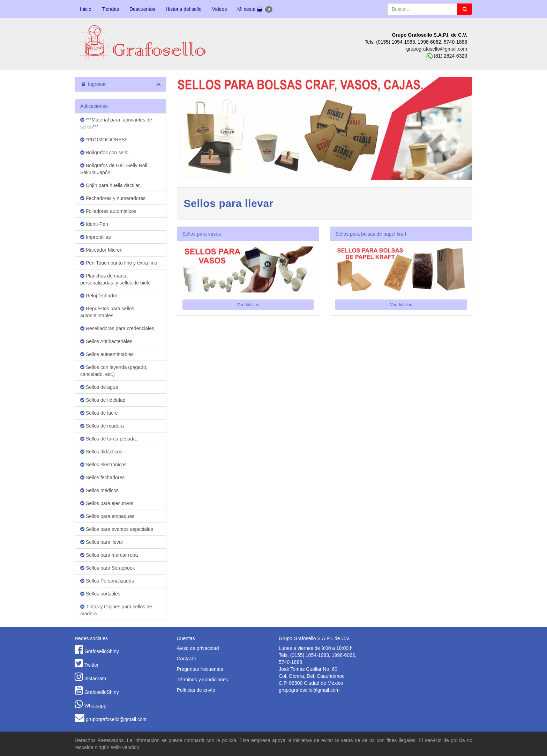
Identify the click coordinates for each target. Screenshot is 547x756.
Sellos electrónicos (103, 465)
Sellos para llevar (102, 542)
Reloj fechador (99, 296)
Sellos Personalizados (107, 581)
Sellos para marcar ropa (109, 555)
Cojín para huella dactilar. (111, 185)
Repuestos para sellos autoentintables (107, 312)
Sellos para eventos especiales (117, 529)
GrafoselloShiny (102, 651)
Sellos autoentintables (107, 354)
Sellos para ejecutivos (107, 503)
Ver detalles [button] (248, 305)
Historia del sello (184, 9)
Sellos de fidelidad (103, 400)
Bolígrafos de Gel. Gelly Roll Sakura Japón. (114, 169)
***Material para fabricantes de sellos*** (116, 123)
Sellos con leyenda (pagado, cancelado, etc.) (114, 371)
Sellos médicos (99, 490)
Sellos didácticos (101, 452)
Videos (220, 9)
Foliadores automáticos (108, 211)
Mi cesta (255, 9)
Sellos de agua (99, 387)
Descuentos (142, 9)
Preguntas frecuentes (200, 669)
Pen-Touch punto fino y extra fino (119, 263)
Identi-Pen (94, 224)
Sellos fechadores (102, 477)
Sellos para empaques (107, 516)
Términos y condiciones (203, 680)
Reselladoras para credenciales (117, 328)
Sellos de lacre (99, 413)
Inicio (86, 9)
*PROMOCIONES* (103, 140)
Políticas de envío (196, 690)
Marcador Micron (101, 250)
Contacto (187, 659)
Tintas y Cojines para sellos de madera (116, 610)
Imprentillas (95, 237)
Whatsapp (95, 706)
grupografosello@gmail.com (437, 49)
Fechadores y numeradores (113, 198)
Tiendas (110, 9)
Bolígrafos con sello (104, 153)
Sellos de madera (102, 426)
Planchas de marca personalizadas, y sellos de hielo (115, 279)
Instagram (95, 679)
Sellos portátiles (100, 594)
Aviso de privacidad (198, 648)
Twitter (92, 665)
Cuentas (186, 638)
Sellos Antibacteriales (106, 341)
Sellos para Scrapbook (108, 568)
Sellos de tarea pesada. (109, 439)
